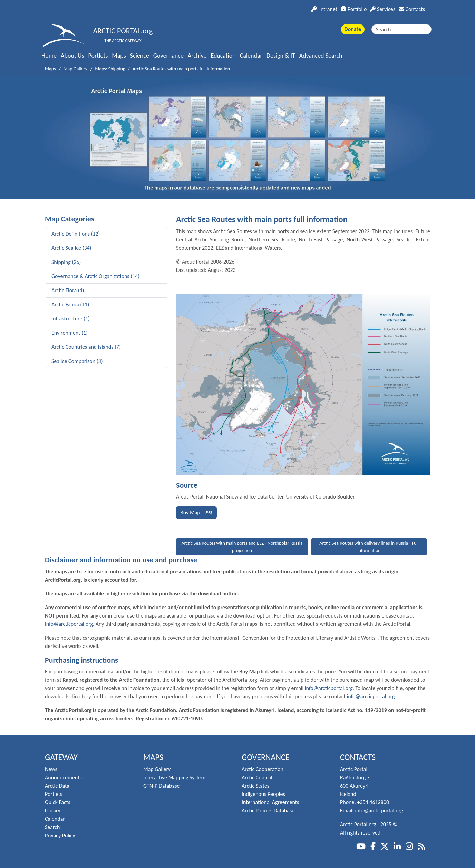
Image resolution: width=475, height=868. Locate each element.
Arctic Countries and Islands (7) (86, 347)
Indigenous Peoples (263, 794)
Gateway (61, 757)
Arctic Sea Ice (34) (71, 248)
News (51, 769)
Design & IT (281, 56)
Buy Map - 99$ (196, 512)
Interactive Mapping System (174, 777)
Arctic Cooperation (263, 769)
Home (49, 56)
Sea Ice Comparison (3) (77, 361)
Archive (197, 56)
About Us (72, 56)
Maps (119, 56)
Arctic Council (257, 777)
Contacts (412, 9)
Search (52, 827)
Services (383, 9)
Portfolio (354, 9)
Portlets (98, 56)
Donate (353, 29)
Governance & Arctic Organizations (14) (95, 276)
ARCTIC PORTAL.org (123, 31)
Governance (168, 56)
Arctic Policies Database (268, 811)
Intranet (324, 9)
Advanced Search (321, 56)
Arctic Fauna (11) (70, 304)
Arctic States (255, 786)
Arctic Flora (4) (68, 290)
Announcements (63, 777)
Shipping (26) (66, 262)
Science (140, 56)
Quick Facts (57, 802)
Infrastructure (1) (71, 319)
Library (53, 811)
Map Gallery (157, 769)
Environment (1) (70, 333)
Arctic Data (57, 786)
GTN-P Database (161, 786)
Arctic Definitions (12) (76, 234)
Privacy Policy (60, 835)
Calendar (251, 56)
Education (223, 56)
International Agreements (270, 802)
